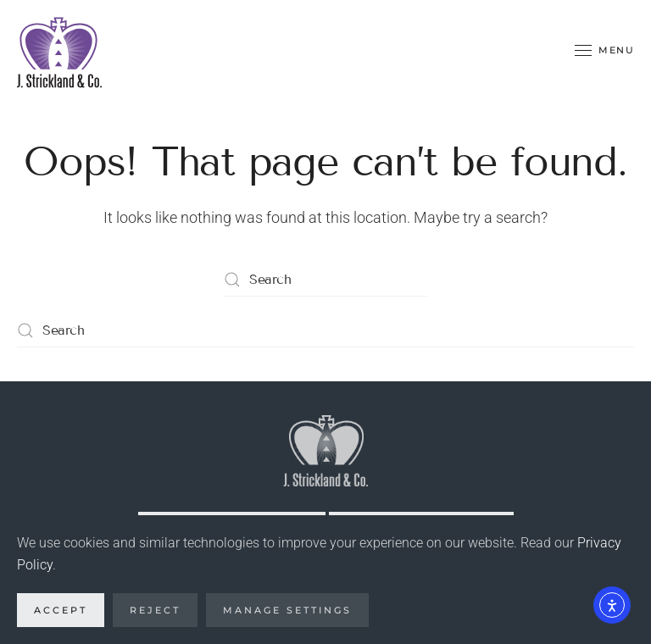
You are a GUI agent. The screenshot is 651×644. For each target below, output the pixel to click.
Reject (155, 610)
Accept (61, 610)
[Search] (325, 280)
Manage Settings (287, 610)
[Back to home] (59, 51)
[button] (604, 51)
